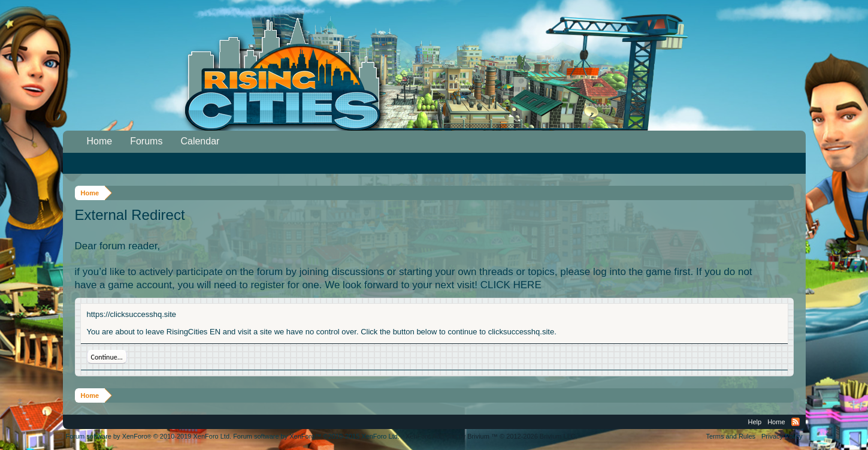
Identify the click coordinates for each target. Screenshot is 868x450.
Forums (146, 141)
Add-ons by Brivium (492, 436)
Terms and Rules (731, 436)
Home (100, 141)
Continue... (107, 357)
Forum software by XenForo (149, 436)
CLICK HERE (511, 285)
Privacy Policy (782, 436)
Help (755, 422)
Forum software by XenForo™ (316, 436)
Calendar (200, 141)
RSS (796, 422)
